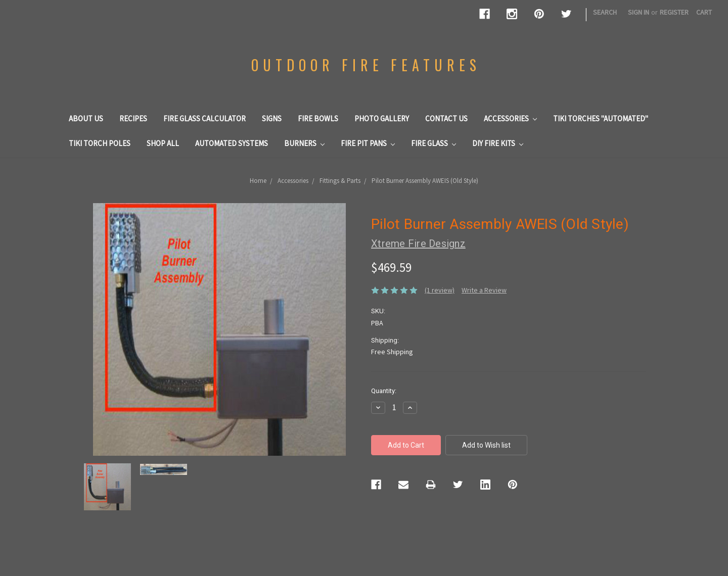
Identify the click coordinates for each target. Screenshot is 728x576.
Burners (304, 143)
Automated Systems (232, 143)
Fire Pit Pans (368, 143)
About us (86, 118)
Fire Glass (434, 143)
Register (674, 12)
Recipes (133, 118)
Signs (272, 118)
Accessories (510, 118)
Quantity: (384, 391)
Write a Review (484, 290)
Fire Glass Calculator (204, 118)
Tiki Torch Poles (100, 143)
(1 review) (440, 290)
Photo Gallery (382, 118)
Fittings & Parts (340, 181)
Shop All (163, 143)
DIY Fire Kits (498, 143)
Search (605, 12)
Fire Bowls (318, 118)
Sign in (639, 12)
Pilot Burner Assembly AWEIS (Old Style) (425, 181)
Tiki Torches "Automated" (601, 118)
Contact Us (446, 118)
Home (258, 181)
